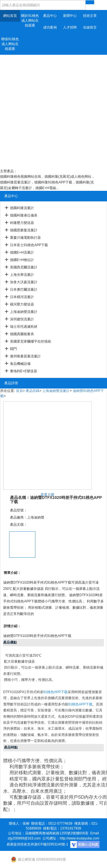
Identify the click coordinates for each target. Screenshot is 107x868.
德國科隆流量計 (22, 208)
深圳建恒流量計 (22, 319)
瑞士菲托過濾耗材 (24, 327)
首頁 (19, 391)
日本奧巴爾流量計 (24, 290)
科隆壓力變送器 (22, 223)
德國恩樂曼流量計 (24, 230)
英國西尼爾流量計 (24, 267)
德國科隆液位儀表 (24, 215)
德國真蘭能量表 (22, 334)
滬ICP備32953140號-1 (51, 844)
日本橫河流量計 (22, 297)
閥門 (13, 349)
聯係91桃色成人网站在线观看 (10, 44)
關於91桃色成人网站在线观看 (30, 21)
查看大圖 (47, 495)
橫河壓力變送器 (22, 304)
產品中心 (50, 16)
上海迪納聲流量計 (24, 312)
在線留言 (90, 27)
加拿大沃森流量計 (24, 282)
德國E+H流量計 (22, 252)
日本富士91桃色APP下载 (29, 245)
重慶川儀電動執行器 (25, 238)
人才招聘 (70, 27)
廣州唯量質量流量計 (25, 356)
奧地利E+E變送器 (24, 371)
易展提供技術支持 (20, 844)
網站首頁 (10, 16)
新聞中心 (70, 16)
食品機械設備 (20, 364)
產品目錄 (33, 391)
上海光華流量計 (22, 275)
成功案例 (50, 27)
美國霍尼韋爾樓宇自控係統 (31, 341)
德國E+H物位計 (22, 260)
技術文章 (90, 16)
